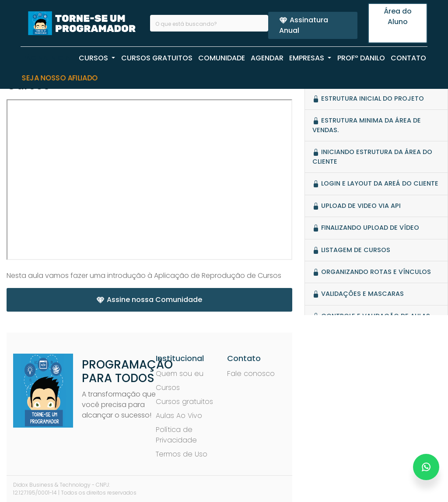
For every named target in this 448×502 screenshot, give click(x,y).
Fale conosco (251, 374)
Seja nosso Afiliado (60, 78)
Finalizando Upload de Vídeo (366, 228)
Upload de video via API (357, 206)
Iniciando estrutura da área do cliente (372, 156)
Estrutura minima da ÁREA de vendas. (367, 125)
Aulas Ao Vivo (179, 416)
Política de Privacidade (176, 435)
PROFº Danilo (361, 58)
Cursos (168, 388)
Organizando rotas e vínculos (372, 272)
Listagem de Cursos (351, 250)
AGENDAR (267, 58)
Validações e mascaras (358, 294)
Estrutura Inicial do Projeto (368, 98)
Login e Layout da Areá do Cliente (375, 183)
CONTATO (408, 58)
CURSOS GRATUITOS (157, 58)
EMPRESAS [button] (308, 58)
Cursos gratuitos (184, 402)
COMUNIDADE (222, 58)
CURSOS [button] (94, 58)
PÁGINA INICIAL (47, 58)
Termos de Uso (182, 454)
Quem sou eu (180, 374)
